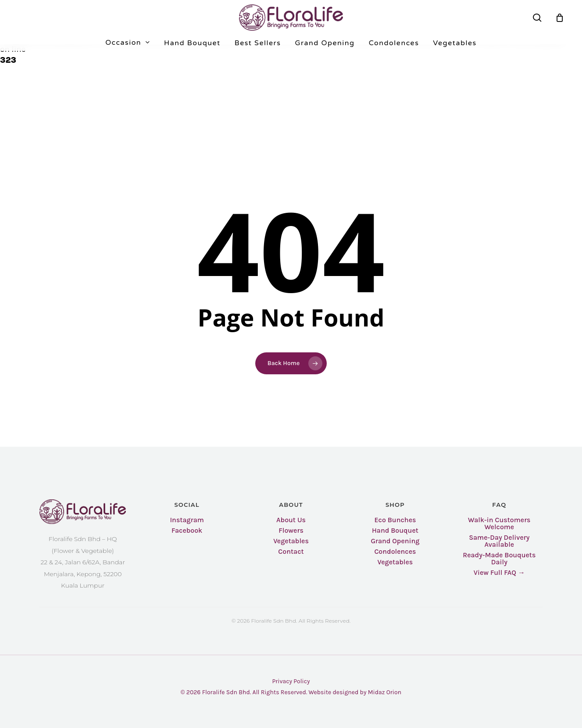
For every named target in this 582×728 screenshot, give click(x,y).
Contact (291, 552)
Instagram (187, 520)
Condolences (395, 552)
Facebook (187, 531)
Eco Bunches (395, 520)
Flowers (291, 531)
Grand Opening (395, 541)
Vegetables (291, 541)
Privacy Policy (291, 681)
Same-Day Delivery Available (499, 541)
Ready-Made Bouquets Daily (499, 559)
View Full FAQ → (499, 573)
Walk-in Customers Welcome (499, 524)
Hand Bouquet (395, 531)
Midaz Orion (385, 692)
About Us (291, 520)
